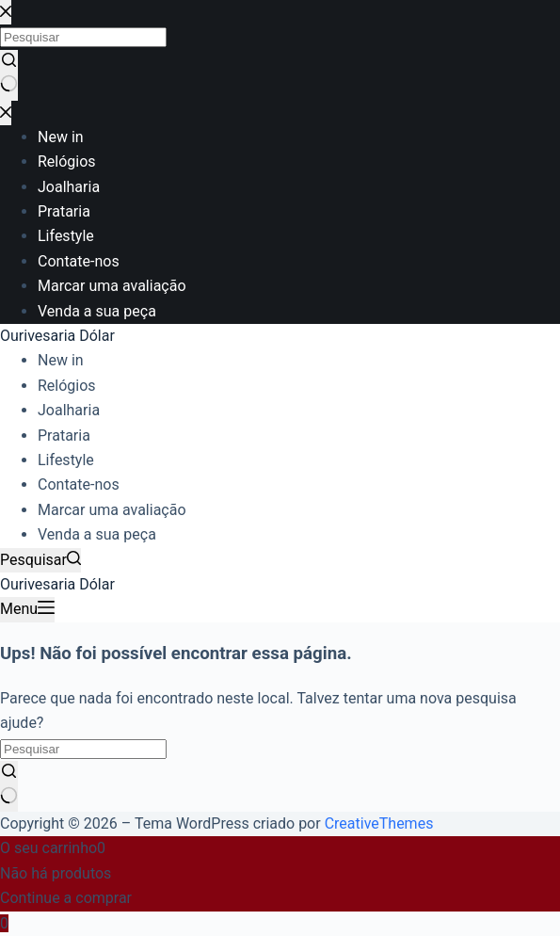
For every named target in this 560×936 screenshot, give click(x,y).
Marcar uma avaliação (112, 510)
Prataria (64, 436)
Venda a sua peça (97, 534)
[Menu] (27, 609)
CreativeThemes (379, 823)
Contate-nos (79, 484)
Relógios (67, 386)
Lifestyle (66, 460)
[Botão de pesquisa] (9, 786)
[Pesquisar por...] (83, 749)
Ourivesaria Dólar (57, 336)
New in (61, 360)
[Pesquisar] (40, 560)
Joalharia (69, 410)
